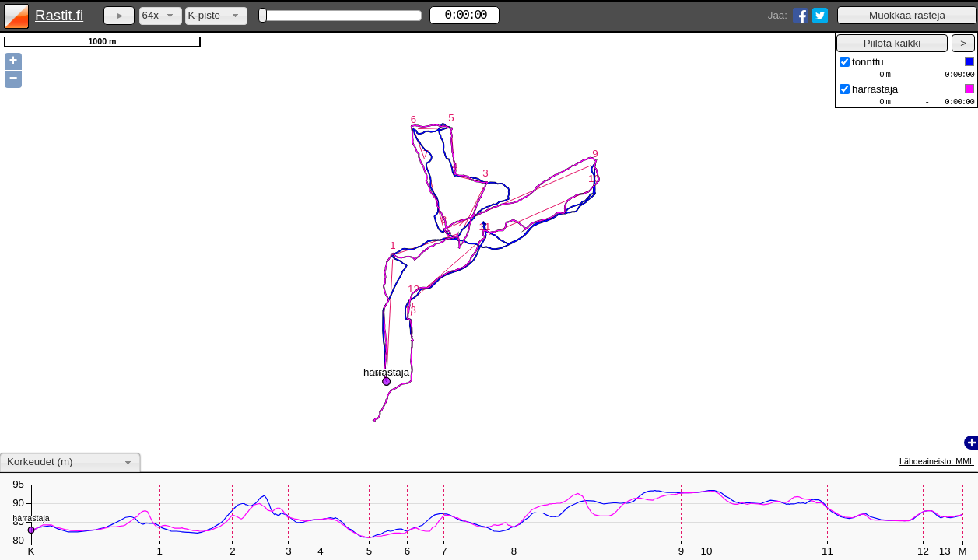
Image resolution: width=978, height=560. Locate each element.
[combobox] (161, 16)
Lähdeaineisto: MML (937, 461)
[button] (907, 15)
